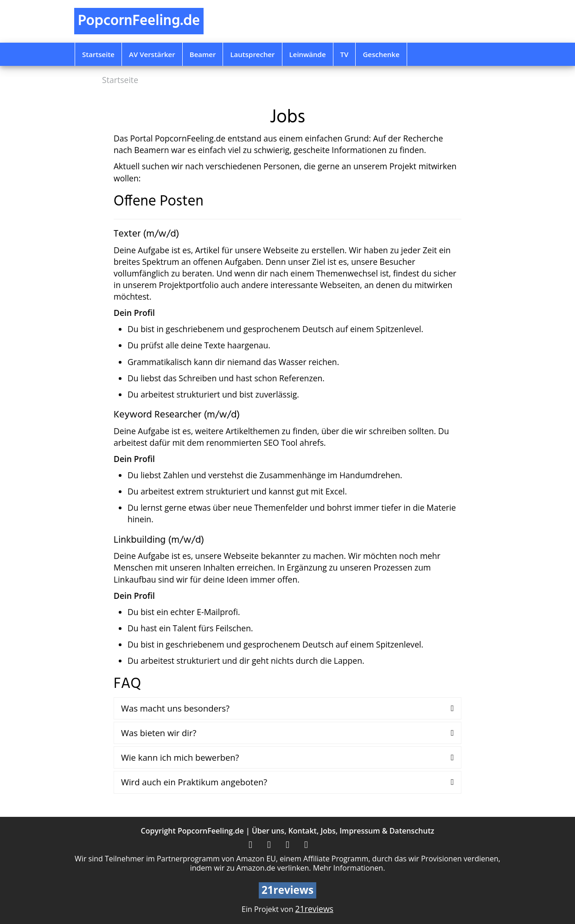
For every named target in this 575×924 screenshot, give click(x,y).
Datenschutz (412, 831)
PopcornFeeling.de (211, 831)
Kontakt (303, 831)
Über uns (268, 831)
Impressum (360, 831)
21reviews (314, 909)
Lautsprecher (252, 54)
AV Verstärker (152, 54)
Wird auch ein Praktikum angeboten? (194, 782)
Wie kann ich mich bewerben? (180, 757)
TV (345, 54)
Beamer (203, 54)
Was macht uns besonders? (175, 708)
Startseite (98, 54)
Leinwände (308, 54)
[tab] (287, 708)
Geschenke (381, 54)
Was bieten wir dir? (159, 733)
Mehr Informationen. (349, 868)
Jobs (328, 831)
